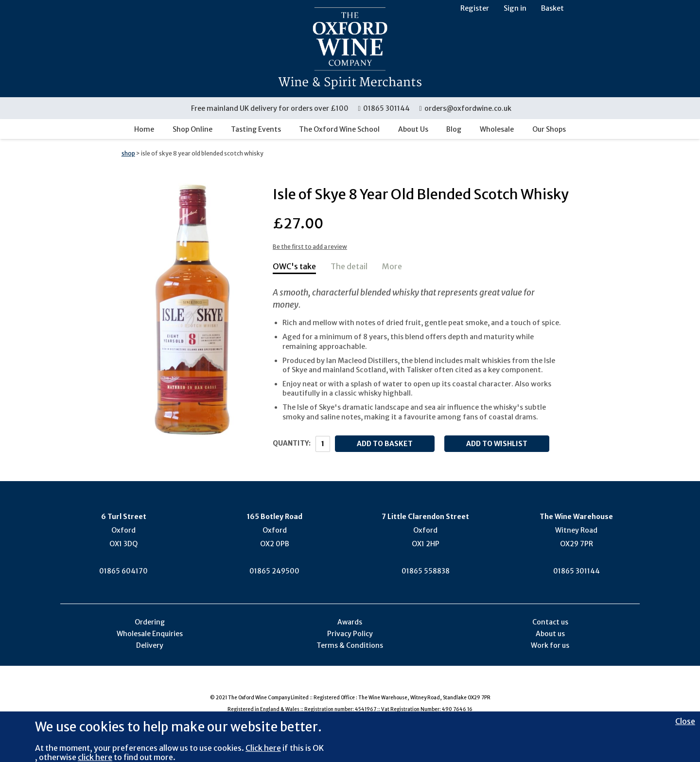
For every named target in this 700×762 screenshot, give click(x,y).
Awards (350, 622)
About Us (413, 129)
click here (95, 757)
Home (144, 129)
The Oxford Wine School (339, 129)
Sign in (515, 8)
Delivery (150, 645)
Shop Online (192, 129)
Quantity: (292, 443)
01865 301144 (384, 108)
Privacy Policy (350, 634)
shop (128, 153)
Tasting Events (256, 129)
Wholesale (497, 129)
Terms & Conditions (350, 645)
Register (475, 8)
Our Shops (549, 129)
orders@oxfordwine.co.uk (465, 108)
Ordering (150, 622)
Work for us (550, 645)
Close (685, 721)
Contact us (550, 622)
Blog (454, 129)
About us (550, 634)
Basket (552, 8)
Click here (263, 748)
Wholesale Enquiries (150, 634)
